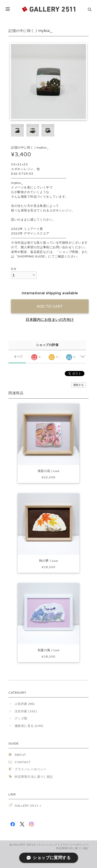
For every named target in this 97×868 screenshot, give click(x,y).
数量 (14, 269)
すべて (19, 357)
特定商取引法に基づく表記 (34, 777)
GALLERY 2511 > (28, 805)
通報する (79, 385)
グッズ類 (21, 718)
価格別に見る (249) (29, 726)
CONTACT (23, 762)
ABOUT (20, 755)
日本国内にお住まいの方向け (50, 320)
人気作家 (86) (25, 704)
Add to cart (50, 306)
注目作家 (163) (26, 711)
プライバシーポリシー (31, 769)
